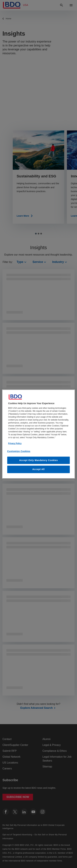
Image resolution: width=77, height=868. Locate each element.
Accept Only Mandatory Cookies (38, 460)
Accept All (38, 469)
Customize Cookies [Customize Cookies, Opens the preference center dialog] (19, 451)
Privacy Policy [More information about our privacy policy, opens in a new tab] (15, 443)
